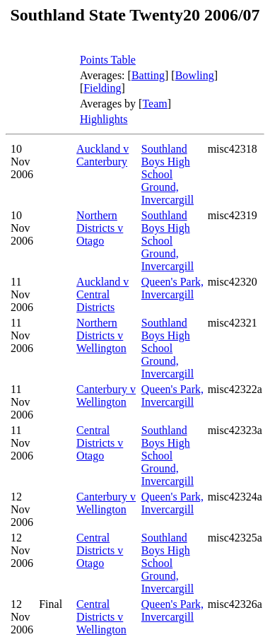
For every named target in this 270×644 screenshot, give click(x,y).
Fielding (102, 88)
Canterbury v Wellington (106, 396)
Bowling (195, 75)
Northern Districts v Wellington (101, 335)
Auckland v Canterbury (102, 155)
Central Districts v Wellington (101, 617)
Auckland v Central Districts (102, 294)
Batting (148, 75)
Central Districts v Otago (100, 443)
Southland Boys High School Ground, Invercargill (168, 174)
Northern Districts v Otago (100, 228)
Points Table (108, 60)
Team (154, 104)
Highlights (104, 119)
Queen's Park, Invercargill (172, 288)
